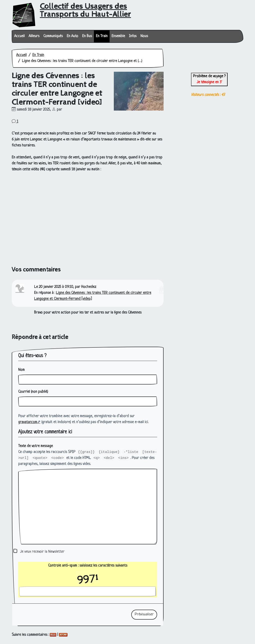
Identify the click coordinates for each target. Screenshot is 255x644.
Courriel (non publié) (33, 392)
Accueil (19, 36)
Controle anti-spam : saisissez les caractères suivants (88, 571)
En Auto (72, 36)
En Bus (87, 36)
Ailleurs (34, 36)
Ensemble (118, 36)
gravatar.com (28, 422)
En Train (102, 36)
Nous (144, 36)
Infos (133, 36)
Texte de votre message (35, 446)
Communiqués (53, 36)
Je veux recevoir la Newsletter (42, 552)
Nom (21, 370)
